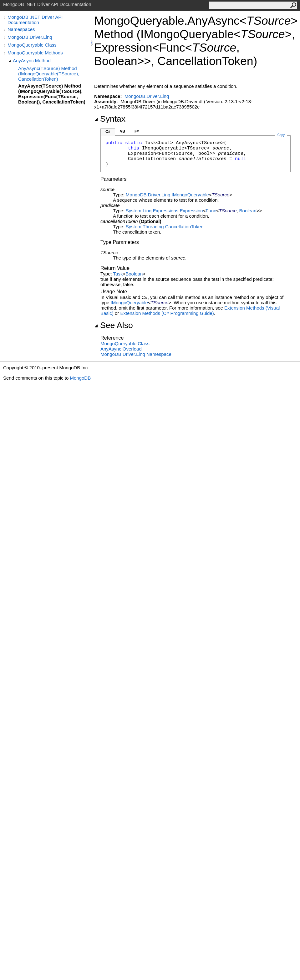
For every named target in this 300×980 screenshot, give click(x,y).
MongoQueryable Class (32, 45)
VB (122, 131)
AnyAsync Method (32, 61)
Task (118, 274)
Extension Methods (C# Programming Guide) (167, 313)
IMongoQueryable (129, 303)
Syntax (110, 119)
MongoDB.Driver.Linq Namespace (136, 354)
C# (108, 132)
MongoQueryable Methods (35, 53)
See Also (114, 325)
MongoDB (80, 378)
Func (211, 211)
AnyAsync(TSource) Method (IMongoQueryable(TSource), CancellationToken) (49, 74)
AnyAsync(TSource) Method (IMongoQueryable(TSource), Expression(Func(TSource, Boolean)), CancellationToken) (52, 94)
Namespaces (21, 29)
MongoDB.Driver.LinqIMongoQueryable (167, 195)
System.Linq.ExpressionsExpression (164, 211)
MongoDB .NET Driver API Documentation (35, 20)
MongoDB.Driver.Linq (30, 37)
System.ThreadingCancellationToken (165, 227)
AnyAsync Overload (121, 349)
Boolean (248, 211)
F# (137, 131)
